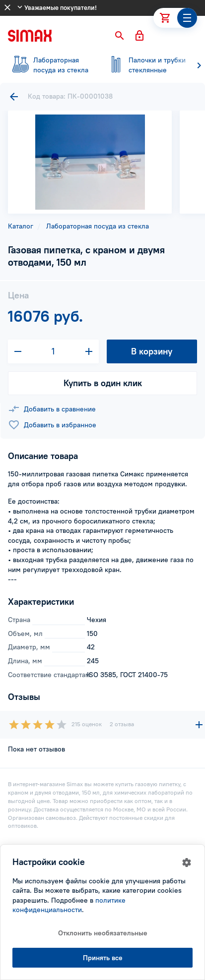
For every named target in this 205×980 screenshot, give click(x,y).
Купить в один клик (103, 383)
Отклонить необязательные (103, 933)
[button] (120, 36)
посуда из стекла (50, 65)
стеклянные (145, 65)
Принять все (103, 958)
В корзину (152, 351)
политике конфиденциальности (69, 905)
